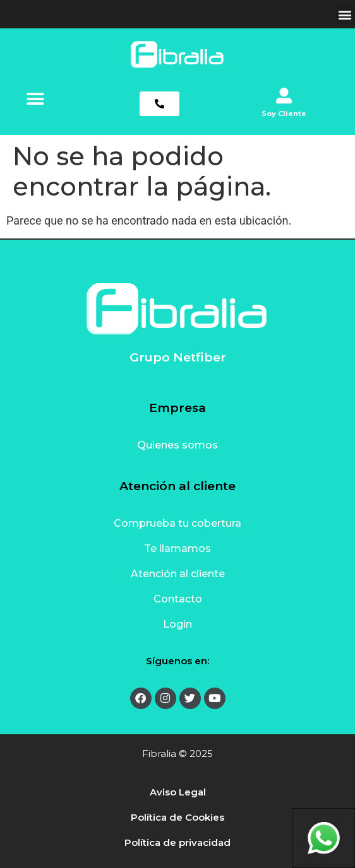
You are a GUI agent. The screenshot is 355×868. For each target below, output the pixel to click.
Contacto (178, 599)
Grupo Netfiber (178, 357)
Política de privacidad (177, 842)
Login (177, 624)
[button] (345, 14)
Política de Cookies (177, 817)
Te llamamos (177, 548)
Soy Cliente (284, 114)
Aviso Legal (178, 792)
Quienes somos (177, 445)
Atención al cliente (178, 574)
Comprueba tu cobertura (177, 523)
